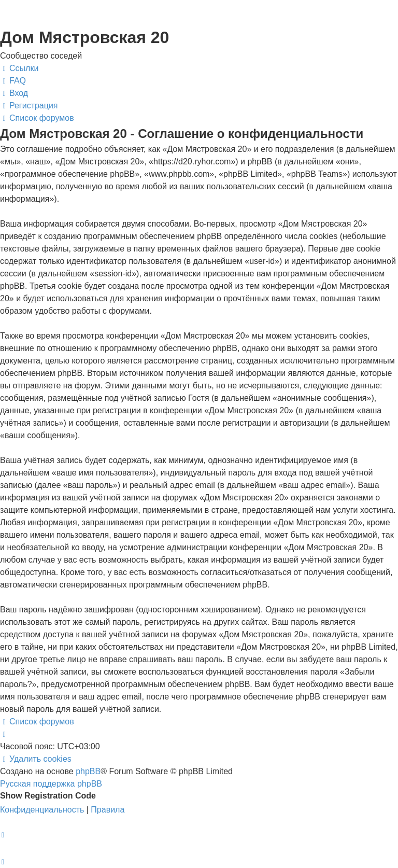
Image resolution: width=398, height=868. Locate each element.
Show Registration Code (48, 796)
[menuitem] (13, 81)
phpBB (88, 771)
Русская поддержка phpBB (51, 784)
